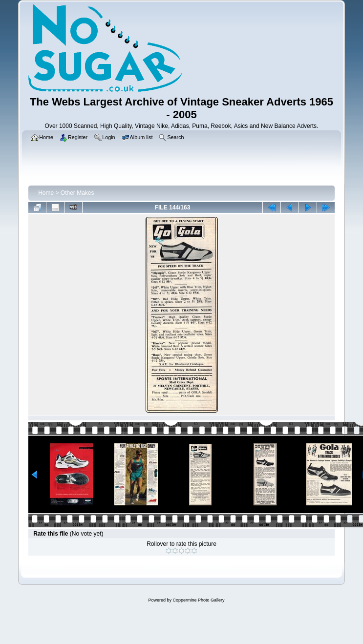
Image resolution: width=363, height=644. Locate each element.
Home (46, 193)
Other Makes (77, 193)
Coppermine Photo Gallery (198, 600)
